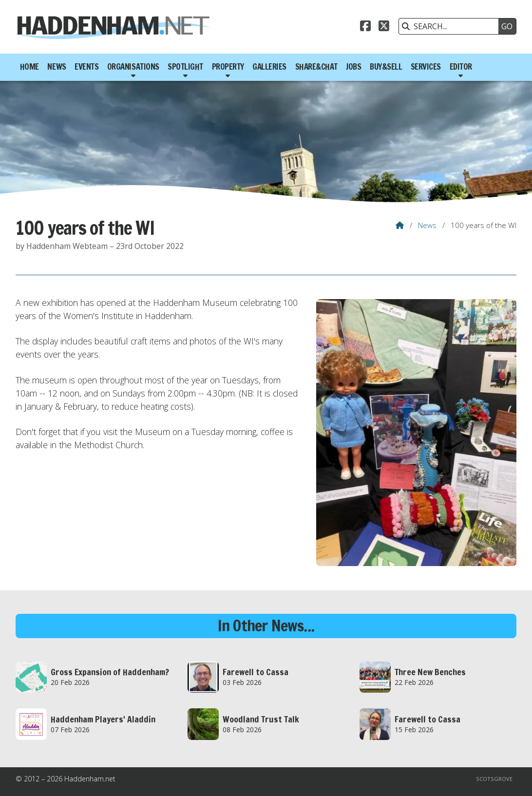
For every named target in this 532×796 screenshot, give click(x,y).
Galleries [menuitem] (269, 67)
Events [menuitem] (86, 67)
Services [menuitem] (426, 67)
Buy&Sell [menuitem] (386, 67)
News (427, 225)
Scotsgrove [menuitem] (494, 779)
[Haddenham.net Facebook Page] (365, 27)
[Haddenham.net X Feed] (384, 27)
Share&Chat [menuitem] (316, 67)
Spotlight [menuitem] (185, 67)
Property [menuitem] (228, 67)
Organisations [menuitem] (133, 67)
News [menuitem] (57, 67)
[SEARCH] (451, 26)
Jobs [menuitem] (353, 67)
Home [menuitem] (29, 67)
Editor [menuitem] (461, 67)
